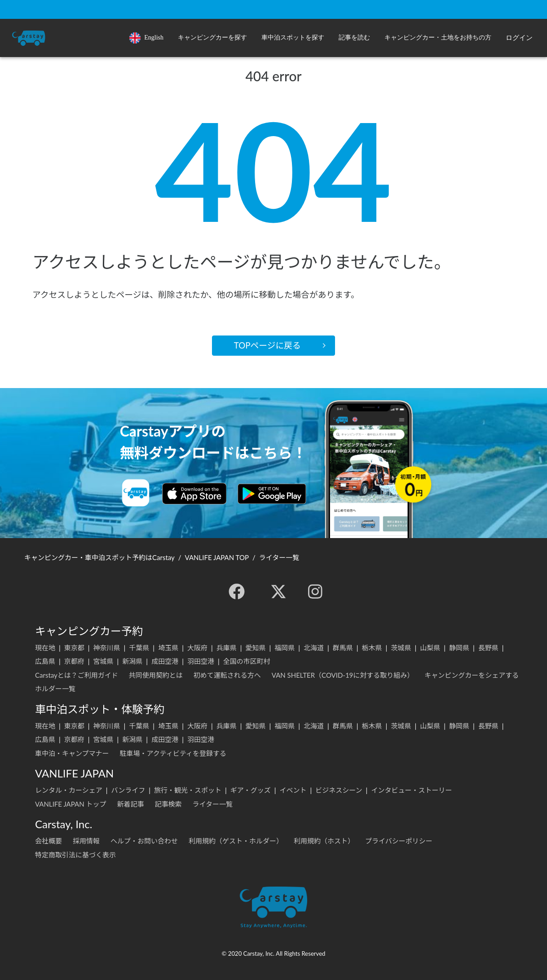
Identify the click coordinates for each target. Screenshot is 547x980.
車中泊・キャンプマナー (72, 753)
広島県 (45, 661)
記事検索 (168, 804)
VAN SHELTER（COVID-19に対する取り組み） (343, 675)
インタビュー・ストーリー (411, 790)
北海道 (314, 648)
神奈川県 (107, 648)
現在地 (45, 648)
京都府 (74, 661)
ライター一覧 (213, 804)
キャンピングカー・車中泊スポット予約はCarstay (99, 557)
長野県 (488, 648)
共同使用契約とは (156, 675)
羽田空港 (201, 661)
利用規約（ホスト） (324, 841)
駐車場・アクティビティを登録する (173, 753)
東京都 (74, 648)
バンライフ (128, 790)
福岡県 (285, 648)
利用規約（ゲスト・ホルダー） (236, 841)
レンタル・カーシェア (69, 790)
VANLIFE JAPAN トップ (71, 804)
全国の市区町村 (247, 661)
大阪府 (197, 648)
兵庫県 (227, 648)
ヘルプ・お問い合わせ (144, 841)
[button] (212, 38)
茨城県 (401, 648)
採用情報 (86, 841)
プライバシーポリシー (399, 841)
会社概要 (49, 841)
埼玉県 (168, 648)
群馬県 (343, 648)
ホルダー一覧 (55, 689)
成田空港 (165, 661)
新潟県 (132, 661)
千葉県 (139, 648)
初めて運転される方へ (227, 675)
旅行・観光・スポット (188, 790)
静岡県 (459, 648)
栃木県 (372, 648)
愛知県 (255, 648)
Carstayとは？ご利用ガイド (77, 675)
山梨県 (430, 648)
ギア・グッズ (251, 790)
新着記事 (130, 804)
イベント (293, 790)
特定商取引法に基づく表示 (75, 855)
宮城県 (104, 661)
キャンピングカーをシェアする (472, 675)
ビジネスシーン (339, 790)
